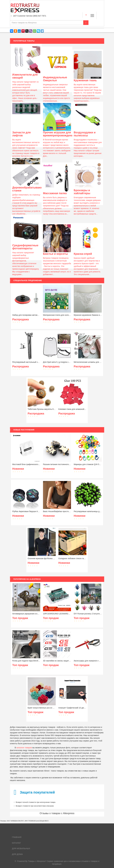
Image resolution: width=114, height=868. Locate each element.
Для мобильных (21, 848)
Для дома (17, 854)
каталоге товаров (24, 748)
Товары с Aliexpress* (37, 861)
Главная (17, 837)
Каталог (17, 843)
